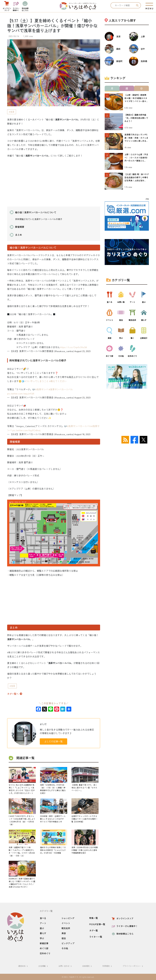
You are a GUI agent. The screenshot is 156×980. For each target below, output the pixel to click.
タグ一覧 (94, 930)
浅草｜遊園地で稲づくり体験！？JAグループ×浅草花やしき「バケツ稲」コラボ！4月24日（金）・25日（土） (22, 851)
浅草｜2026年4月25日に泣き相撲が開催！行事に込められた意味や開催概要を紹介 (85, 850)
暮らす (43, 933)
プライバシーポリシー (133, 966)
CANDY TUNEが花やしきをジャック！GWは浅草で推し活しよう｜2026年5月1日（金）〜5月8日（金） (22, 820)
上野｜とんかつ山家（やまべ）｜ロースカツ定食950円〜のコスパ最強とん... (136, 158)
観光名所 (66, 928)
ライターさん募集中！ (124, 926)
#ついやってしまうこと (36, 381)
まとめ (19, 235)
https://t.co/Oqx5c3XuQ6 (73, 347)
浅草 (12, 112)
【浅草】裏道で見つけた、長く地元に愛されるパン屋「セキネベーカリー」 (84, 788)
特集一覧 (94, 918)
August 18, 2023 (82, 434)
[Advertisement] (54, 181)
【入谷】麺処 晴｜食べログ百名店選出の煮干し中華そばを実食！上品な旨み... (137, 177)
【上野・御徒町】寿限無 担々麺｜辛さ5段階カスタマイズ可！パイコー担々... (136, 98)
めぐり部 (44, 948)
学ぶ (42, 938)
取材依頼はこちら (122, 934)
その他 (65, 948)
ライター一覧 (96, 937)
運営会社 (23, 966)
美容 (64, 933)
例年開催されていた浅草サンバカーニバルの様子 (39, 219)
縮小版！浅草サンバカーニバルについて (36, 212)
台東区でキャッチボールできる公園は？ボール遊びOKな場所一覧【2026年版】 (84, 819)
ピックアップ (68, 943)
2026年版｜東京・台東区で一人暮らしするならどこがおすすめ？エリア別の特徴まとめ (53, 819)
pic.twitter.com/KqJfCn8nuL (27, 430)
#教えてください (58, 381)
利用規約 (108, 966)
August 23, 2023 (82, 351)
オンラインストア (122, 918)
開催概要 (20, 227)
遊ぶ (42, 928)
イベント (66, 923)
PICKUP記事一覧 (97, 924)
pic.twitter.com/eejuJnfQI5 (21, 393)
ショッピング (68, 918)
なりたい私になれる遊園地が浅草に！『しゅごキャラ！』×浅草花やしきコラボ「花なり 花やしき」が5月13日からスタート (22, 789)
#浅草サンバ (42, 389)
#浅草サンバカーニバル (61, 389)
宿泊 (64, 938)
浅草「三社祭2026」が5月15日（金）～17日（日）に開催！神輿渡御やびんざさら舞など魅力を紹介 (53, 789)
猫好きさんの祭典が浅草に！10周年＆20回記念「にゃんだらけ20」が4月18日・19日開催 (53, 850)
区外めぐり (45, 953)
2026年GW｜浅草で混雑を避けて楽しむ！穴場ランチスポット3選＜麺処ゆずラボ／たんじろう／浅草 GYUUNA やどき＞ (22, 883)
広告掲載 (44, 966)
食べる (43, 918)
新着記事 (44, 943)
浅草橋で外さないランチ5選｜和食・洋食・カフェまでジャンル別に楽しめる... (136, 138)
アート (43, 923)
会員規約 (87, 966)
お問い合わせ (66, 966)
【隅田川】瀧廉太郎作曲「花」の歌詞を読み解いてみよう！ (136, 118)
